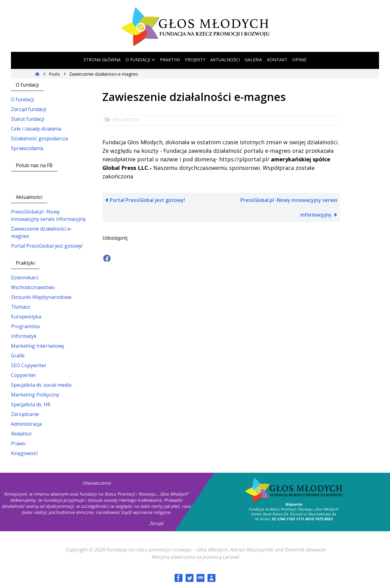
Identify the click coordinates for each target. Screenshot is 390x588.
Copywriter (24, 375)
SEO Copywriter (29, 365)
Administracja (26, 424)
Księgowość (25, 453)
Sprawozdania (27, 148)
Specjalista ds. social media (41, 385)
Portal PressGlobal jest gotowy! (47, 246)
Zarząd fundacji (28, 109)
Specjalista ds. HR (31, 404)
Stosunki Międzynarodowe (41, 297)
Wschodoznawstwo (33, 287)
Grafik (18, 356)
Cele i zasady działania (36, 129)
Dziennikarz (25, 278)
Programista (25, 326)
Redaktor (21, 434)
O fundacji (22, 99)
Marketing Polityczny (35, 395)
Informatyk (24, 336)
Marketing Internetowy (38, 346)
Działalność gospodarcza (39, 138)
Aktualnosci (126, 119)
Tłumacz (21, 307)
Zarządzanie (25, 414)
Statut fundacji (28, 119)
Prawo (18, 443)
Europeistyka (26, 317)
